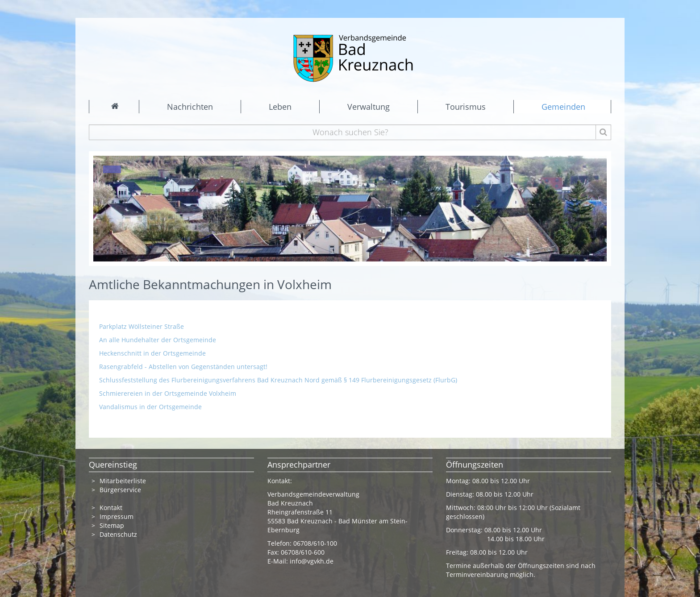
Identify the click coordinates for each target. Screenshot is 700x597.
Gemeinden (563, 107)
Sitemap (112, 525)
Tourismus (466, 107)
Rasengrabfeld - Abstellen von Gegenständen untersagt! (184, 367)
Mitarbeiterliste (123, 481)
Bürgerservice (120, 490)
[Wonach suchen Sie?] (350, 132)
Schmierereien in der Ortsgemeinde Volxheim (169, 393)
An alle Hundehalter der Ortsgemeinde (158, 340)
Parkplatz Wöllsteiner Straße (142, 326)
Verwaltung (369, 107)
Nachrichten (190, 107)
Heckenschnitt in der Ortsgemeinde (153, 353)
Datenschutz (119, 534)
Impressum (117, 516)
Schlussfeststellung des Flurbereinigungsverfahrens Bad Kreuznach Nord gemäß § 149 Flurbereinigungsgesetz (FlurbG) (278, 380)
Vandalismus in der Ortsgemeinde (150, 407)
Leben (280, 107)
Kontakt (111, 508)
